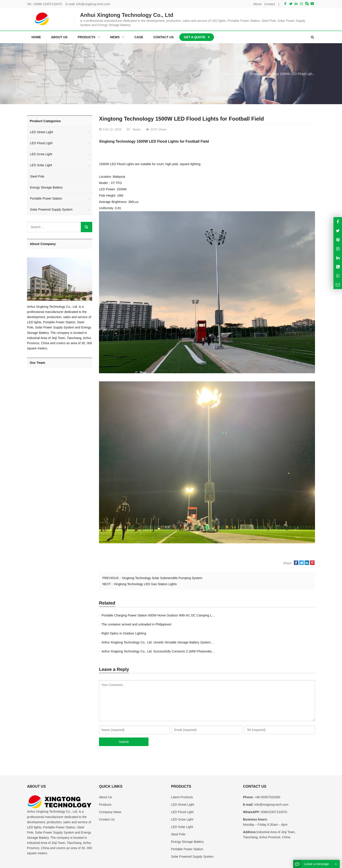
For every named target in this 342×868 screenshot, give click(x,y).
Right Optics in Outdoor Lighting (124, 624)
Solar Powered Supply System (51, 209)
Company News (110, 794)
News (33, 74)
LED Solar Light (41, 165)
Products (105, 787)
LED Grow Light (41, 154)
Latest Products (182, 779)
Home (36, 37)
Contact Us (107, 801)
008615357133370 (273, 794)
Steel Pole (37, 176)
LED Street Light (42, 132)
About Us (106, 779)
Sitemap (282, 862)
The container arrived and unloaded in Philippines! (244, 615)
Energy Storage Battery (46, 187)
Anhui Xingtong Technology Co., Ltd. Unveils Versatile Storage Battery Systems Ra (267, 624)
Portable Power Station (46, 198)
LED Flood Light (41, 143)
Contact (270, 4)
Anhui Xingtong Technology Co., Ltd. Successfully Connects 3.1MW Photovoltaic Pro (161, 633)
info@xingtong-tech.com (93, 4)
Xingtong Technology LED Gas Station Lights (145, 584)
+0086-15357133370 (47, 4)
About (257, 4)
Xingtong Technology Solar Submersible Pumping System (162, 578)
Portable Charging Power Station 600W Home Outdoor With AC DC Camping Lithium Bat (164, 615)
